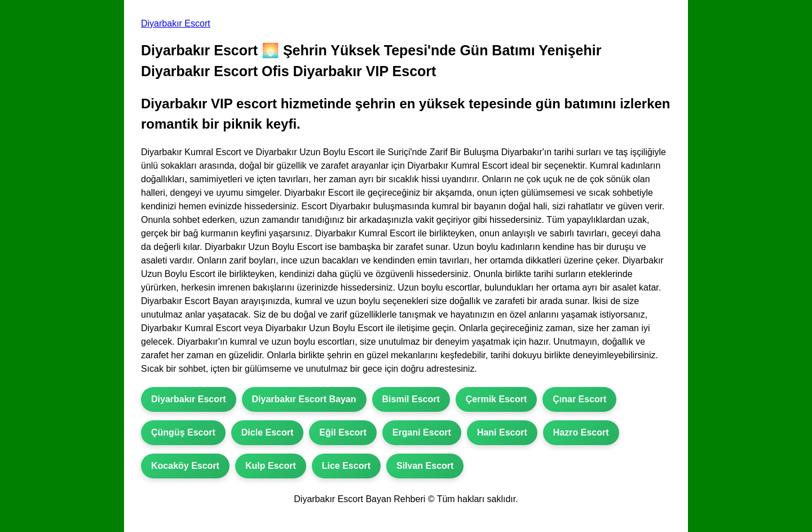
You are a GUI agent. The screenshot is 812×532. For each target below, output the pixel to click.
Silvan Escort (425, 466)
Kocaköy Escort (185, 466)
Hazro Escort (581, 432)
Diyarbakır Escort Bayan (304, 399)
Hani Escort (502, 432)
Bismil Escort (411, 399)
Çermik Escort (497, 399)
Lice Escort (346, 466)
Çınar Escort (579, 399)
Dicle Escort (267, 432)
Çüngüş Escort (183, 432)
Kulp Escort (271, 466)
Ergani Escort (422, 432)
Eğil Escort (343, 432)
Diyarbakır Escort (176, 23)
